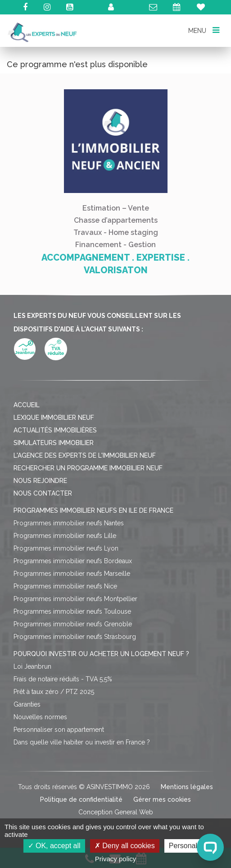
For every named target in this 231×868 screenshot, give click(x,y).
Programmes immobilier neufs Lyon (66, 548)
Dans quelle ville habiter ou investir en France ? (82, 742)
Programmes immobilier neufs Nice (65, 586)
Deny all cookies (125, 846)
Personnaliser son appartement (59, 730)
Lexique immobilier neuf (54, 418)
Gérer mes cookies (162, 799)
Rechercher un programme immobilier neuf (88, 468)
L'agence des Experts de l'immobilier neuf (85, 455)
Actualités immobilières (55, 430)
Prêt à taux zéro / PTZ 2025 (54, 692)
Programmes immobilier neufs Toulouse (72, 611)
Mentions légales (187, 787)
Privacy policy (116, 859)
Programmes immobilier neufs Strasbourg (75, 637)
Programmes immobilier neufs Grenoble (73, 624)
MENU (204, 30)
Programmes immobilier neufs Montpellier (75, 599)
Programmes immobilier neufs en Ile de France (93, 510)
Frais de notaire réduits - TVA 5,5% (63, 679)
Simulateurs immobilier (54, 443)
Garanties (27, 704)
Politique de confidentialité (81, 799)
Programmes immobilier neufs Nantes (69, 523)
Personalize (188, 846)
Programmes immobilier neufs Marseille (72, 574)
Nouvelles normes (40, 717)
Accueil (27, 405)
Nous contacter (43, 493)
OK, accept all (54, 846)
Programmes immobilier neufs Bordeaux (73, 561)
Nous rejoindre (40, 481)
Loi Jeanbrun (32, 666)
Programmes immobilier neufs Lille (65, 536)
